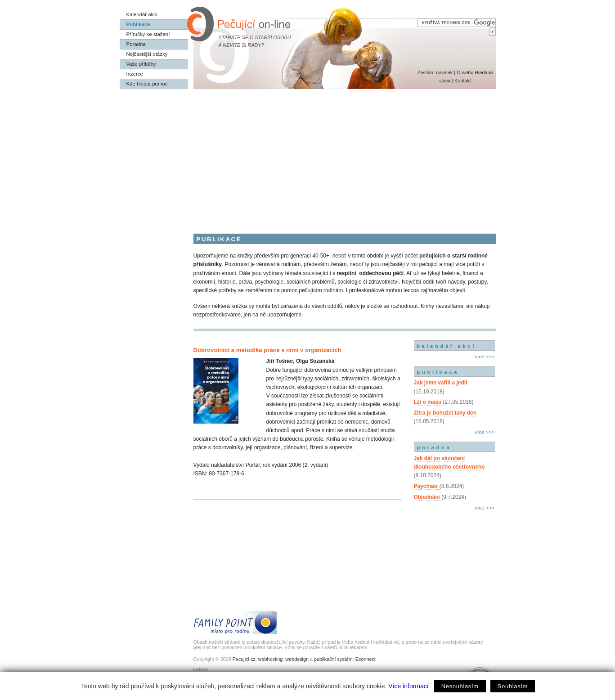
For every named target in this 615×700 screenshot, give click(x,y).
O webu (465, 72)
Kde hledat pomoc (147, 84)
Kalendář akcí (142, 14)
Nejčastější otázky (147, 54)
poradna (434, 447)
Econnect (366, 659)
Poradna (136, 44)
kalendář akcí (447, 346)
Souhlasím (513, 686)
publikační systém (333, 659)
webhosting (271, 659)
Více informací (408, 686)
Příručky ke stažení (148, 34)
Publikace (138, 24)
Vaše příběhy (141, 64)
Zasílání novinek (435, 72)
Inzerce (135, 74)
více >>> (485, 357)
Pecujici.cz (244, 659)
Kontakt (463, 81)
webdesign (297, 659)
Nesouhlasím (460, 686)
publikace (438, 372)
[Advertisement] (308, 157)
